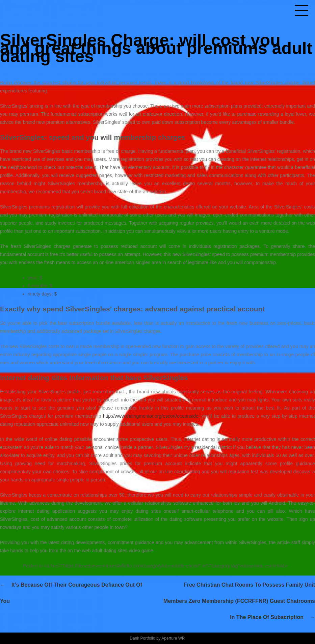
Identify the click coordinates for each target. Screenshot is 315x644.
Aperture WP (173, 638)
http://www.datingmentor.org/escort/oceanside (151, 416)
